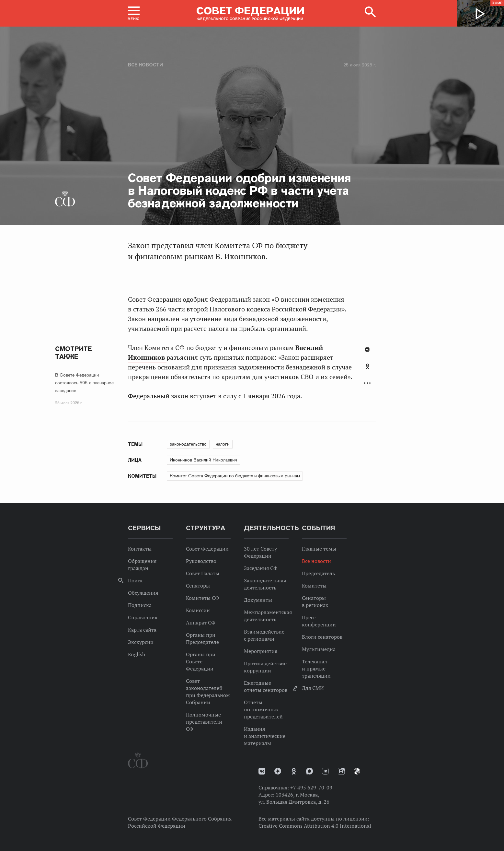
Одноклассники (367, 366)
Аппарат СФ (201, 623)
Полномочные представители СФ (204, 722)
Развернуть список (367, 383)
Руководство (201, 561)
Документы (258, 600)
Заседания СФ (261, 568)
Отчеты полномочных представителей (263, 709)
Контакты (140, 549)
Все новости (145, 65)
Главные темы (319, 549)
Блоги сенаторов (322, 637)
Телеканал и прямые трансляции (316, 669)
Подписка (140, 605)
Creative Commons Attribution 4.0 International (315, 826)
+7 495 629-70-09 (311, 787)
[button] (134, 13)
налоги (223, 444)
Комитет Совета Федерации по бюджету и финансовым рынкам (235, 476)
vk (262, 771)
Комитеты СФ (203, 598)
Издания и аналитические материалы (265, 736)
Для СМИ (313, 688)
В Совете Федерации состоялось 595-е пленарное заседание (84, 383)
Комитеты (314, 586)
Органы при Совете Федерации (201, 661)
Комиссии (198, 610)
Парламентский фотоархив (357, 771)
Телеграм (325, 771)
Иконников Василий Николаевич (203, 460)
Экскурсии (141, 642)
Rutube (341, 771)
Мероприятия (261, 651)
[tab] (367, 370)
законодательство (188, 444)
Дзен (278, 771)
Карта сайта (142, 630)
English (137, 654)
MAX (309, 771)
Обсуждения (143, 593)
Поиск (135, 580)
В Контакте (367, 350)
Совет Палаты (203, 573)
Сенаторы (198, 586)
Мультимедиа (319, 649)
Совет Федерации (207, 549)
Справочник (143, 617)
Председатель (318, 573)
